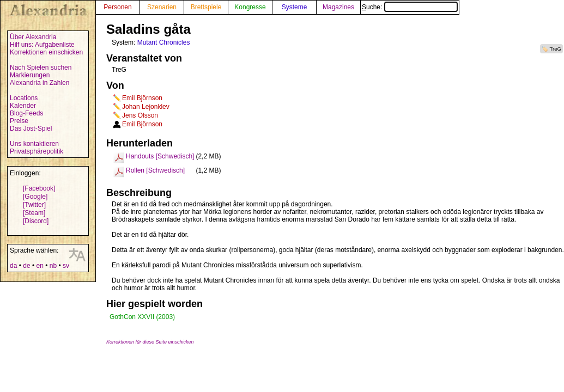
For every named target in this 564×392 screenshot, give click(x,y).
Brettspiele (206, 7)
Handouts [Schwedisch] (160, 156)
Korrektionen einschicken (46, 52)
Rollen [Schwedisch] (155, 170)
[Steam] (34, 213)
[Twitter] (34, 205)
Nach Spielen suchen (41, 68)
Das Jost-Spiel (31, 128)
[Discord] (36, 221)
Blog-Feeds (26, 113)
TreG (556, 49)
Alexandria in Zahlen (40, 83)
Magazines (338, 7)
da (13, 266)
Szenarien (162, 7)
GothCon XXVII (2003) (142, 317)
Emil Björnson (142, 98)
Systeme (295, 7)
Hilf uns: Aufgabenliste (42, 45)
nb (53, 266)
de (26, 266)
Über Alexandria (33, 37)
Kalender (23, 106)
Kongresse (250, 7)
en (40, 266)
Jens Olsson (140, 115)
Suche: (410, 7)
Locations (24, 98)
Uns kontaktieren (34, 144)
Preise (19, 121)
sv (66, 266)
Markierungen (30, 75)
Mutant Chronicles (164, 42)
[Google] (35, 197)
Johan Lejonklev (146, 107)
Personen (117, 7)
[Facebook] (39, 188)
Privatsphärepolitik (37, 151)
